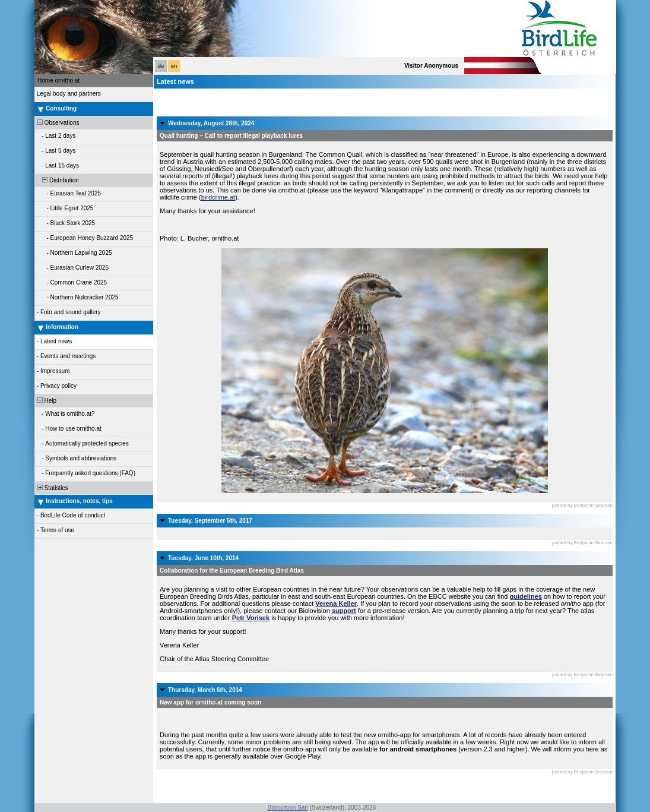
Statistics (52, 488)
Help (46, 401)
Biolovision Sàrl (288, 808)
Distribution (57, 180)
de (161, 66)
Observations (57, 123)
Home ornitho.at (58, 80)
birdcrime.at (218, 197)
